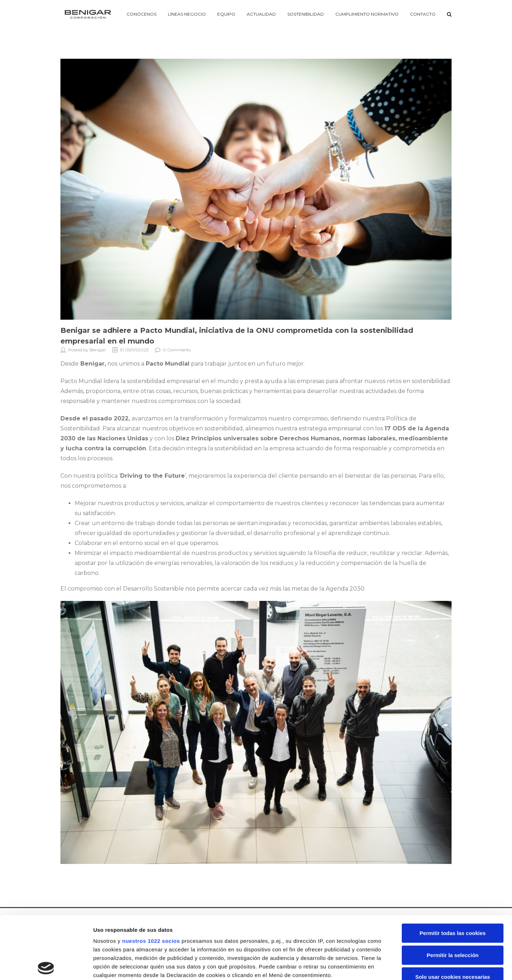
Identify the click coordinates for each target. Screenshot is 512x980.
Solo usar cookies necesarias (453, 914)
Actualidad (261, 14)
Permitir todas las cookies (453, 871)
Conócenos (142, 14)
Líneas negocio (187, 14)
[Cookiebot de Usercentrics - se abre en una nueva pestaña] (46, 966)
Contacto (423, 14)
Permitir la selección (453, 892)
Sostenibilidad (306, 14)
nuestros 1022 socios (151, 878)
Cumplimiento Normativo (367, 14)
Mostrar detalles (382, 966)
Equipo (226, 14)
